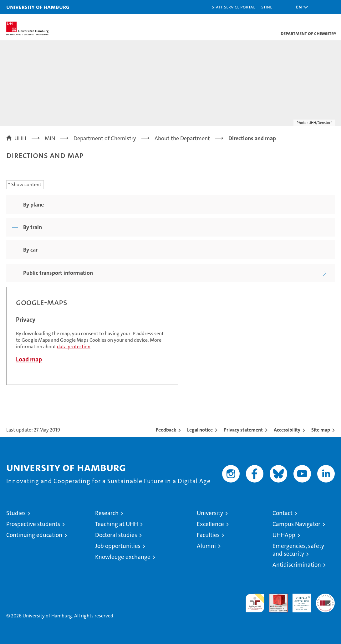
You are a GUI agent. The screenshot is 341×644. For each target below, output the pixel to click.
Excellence (210, 524)
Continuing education (34, 535)
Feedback (166, 430)
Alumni (206, 546)
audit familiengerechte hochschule (255, 603)
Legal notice (200, 430)
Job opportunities (118, 546)
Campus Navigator (296, 524)
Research (107, 513)
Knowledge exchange (123, 557)
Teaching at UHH (117, 524)
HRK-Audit (298, 600)
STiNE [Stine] (267, 7)
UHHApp (284, 535)
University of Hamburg (38, 7)
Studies (16, 513)
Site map (321, 430)
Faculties (208, 535)
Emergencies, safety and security (298, 550)
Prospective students (33, 524)
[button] (300, 7)
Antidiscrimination (297, 565)
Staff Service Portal (233, 7)
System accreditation (325, 600)
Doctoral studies (116, 535)
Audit (275, 597)
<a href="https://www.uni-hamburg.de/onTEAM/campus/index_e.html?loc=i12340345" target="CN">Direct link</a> (92, 336)
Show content (26, 184)
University (210, 513)
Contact (282, 513)
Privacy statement (243, 430)
